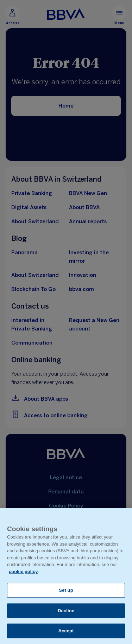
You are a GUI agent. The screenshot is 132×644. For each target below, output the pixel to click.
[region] (66, 576)
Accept (66, 631)
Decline (66, 611)
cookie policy (23, 572)
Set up (66, 590)
